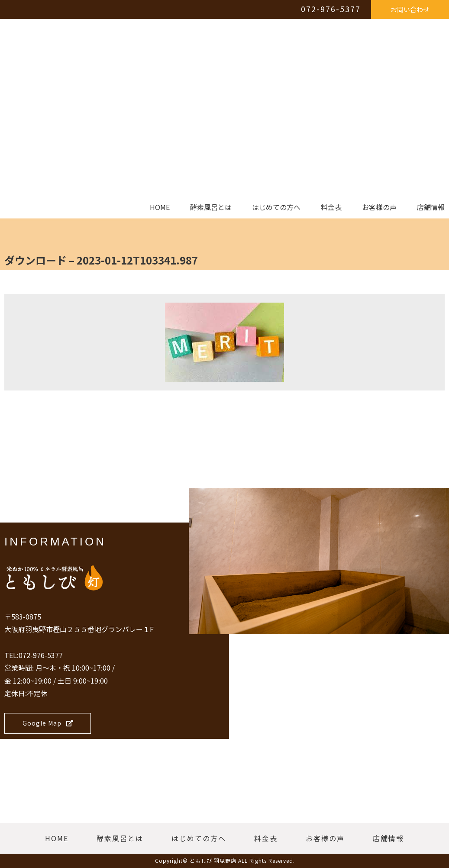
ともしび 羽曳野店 (213, 860)
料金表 (331, 207)
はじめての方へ (276, 207)
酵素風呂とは (211, 207)
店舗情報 (431, 207)
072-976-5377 (331, 9)
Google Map (48, 723)
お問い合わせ (410, 9)
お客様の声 (379, 207)
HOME (160, 207)
